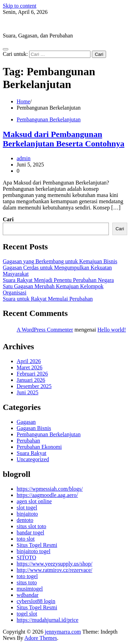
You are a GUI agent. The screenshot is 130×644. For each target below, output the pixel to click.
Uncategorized (33, 459)
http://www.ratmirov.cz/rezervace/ (54, 570)
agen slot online (34, 501)
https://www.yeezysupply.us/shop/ (54, 564)
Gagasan (26, 422)
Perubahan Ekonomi (39, 447)
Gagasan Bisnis (34, 428)
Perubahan (28, 441)
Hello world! (112, 330)
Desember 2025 (34, 386)
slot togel (27, 508)
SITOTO (26, 557)
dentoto (25, 520)
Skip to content (20, 6)
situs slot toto (31, 526)
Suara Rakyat (32, 453)
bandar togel (31, 533)
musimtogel (30, 589)
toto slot (26, 539)
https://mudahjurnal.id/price (47, 620)
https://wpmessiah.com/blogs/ (50, 489)
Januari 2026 (31, 380)
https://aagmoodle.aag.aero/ (47, 495)
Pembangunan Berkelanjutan (49, 119)
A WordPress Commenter (45, 330)
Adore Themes (41, 638)
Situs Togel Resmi (37, 545)
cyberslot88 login (36, 601)
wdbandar (28, 595)
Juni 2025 (28, 392)
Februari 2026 (32, 374)
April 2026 (29, 361)
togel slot (27, 614)
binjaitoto (27, 514)
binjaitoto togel (33, 551)
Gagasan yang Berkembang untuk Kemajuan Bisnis (60, 261)
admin (24, 158)
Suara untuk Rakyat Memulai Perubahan (48, 299)
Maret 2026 (29, 367)
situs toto (27, 582)
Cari (8, 219)
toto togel (27, 576)
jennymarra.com (21, 24)
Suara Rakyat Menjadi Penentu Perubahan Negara (58, 280)
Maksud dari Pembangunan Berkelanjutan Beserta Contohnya (64, 139)
